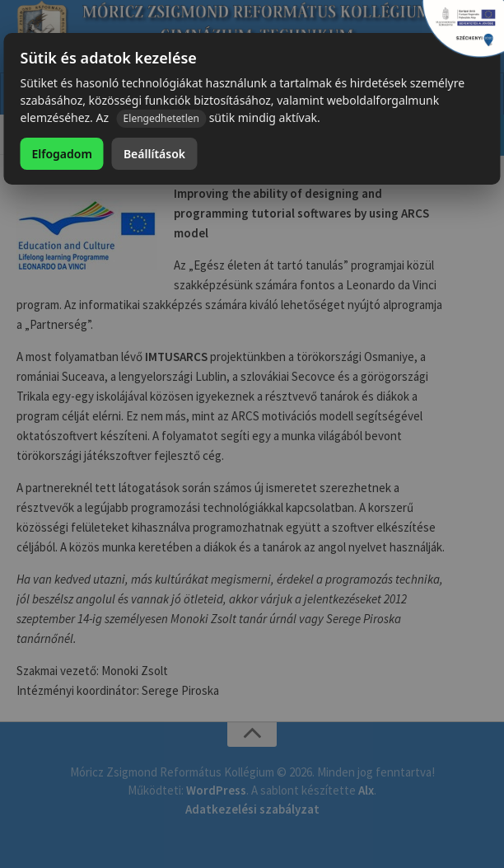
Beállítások (154, 154)
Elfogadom (61, 154)
